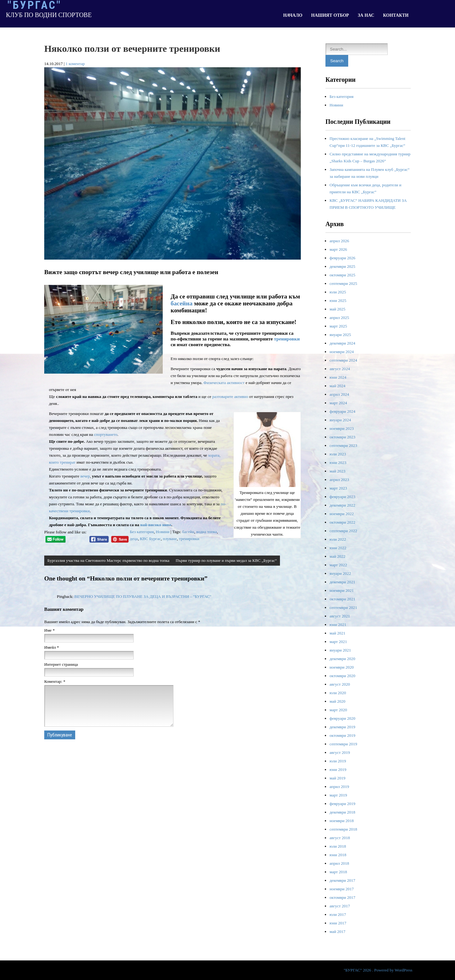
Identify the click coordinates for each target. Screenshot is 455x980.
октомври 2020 (342, 676)
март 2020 (338, 710)
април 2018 (339, 863)
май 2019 (337, 778)
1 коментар (75, 64)
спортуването (106, 434)
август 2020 (340, 684)
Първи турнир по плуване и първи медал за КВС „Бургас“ (226, 560)
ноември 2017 (342, 889)
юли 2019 (338, 761)
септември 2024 (343, 360)
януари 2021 (340, 650)
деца (134, 539)
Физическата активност (224, 383)
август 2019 (340, 752)
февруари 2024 (342, 411)
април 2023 (339, 480)
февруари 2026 (342, 258)
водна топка (207, 532)
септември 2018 (343, 829)
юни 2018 (338, 855)
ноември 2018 (342, 821)
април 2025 (339, 318)
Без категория (142, 532)
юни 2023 (338, 463)
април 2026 (339, 241)
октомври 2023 (342, 437)
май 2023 (337, 471)
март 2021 (338, 642)
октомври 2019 (342, 735)
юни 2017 (338, 923)
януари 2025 (340, 335)
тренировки (287, 339)
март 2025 (338, 326)
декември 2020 (342, 659)
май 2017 (337, 932)
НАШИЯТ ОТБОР (330, 15)
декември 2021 (342, 582)
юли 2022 (338, 539)
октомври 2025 (342, 275)
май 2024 (337, 386)
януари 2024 (340, 420)
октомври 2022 (342, 522)
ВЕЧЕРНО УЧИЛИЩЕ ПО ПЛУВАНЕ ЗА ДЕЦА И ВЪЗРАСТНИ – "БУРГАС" (143, 596)
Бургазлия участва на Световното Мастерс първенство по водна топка (108, 560)
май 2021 (337, 633)
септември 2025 (343, 283)
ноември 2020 (342, 667)
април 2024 (339, 394)
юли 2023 (338, 454)
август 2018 (340, 838)
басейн (188, 532)
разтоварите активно (230, 397)
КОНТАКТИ (396, 15)
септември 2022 (343, 531)
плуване (170, 539)
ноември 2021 (342, 590)
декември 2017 (342, 880)
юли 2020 (338, 693)
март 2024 (338, 403)
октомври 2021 (342, 599)
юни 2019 (338, 770)
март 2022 (338, 565)
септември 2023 (343, 445)
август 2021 (340, 616)
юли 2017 (338, 914)
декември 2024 (342, 343)
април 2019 (339, 787)
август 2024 (340, 369)
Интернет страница (61, 664)
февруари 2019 (342, 804)
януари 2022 (340, 573)
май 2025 (337, 309)
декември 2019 (342, 727)
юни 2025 (338, 301)
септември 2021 (343, 607)
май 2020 (337, 701)
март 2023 (338, 488)
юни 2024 (338, 377)
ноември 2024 (342, 352)
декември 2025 (342, 266)
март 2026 (338, 249)
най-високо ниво (156, 525)
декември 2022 (342, 505)
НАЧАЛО (293, 15)
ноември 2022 (342, 514)
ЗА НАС (366, 15)
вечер (85, 476)
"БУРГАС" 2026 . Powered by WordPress (378, 970)
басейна (182, 303)
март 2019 (338, 795)
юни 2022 (338, 548)
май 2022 (337, 556)
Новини (163, 532)
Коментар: (55, 681)
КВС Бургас (150, 539)
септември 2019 (343, 744)
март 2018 (338, 872)
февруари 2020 (342, 718)
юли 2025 (338, 292)
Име (49, 630)
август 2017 (340, 906)
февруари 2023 (342, 497)
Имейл (52, 647)
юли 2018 (338, 846)
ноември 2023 (342, 428)
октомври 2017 (342, 897)
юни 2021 (338, 625)
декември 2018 (342, 812)
